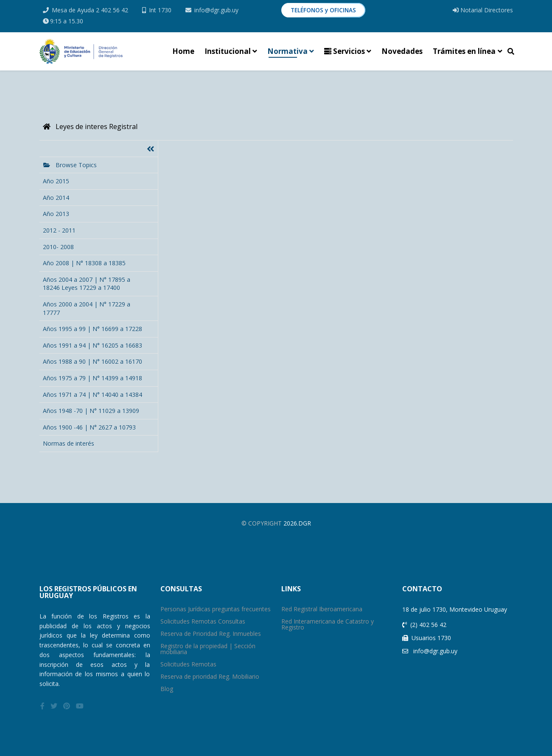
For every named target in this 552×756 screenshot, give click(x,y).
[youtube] (80, 706)
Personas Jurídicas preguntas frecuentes (216, 609)
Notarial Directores (483, 10)
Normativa (287, 51)
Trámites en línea (464, 51)
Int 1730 (160, 10)
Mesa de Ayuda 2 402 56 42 (90, 10)
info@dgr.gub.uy (216, 10)
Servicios (345, 51)
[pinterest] (67, 706)
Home (183, 51)
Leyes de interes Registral (90, 126)
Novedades (402, 51)
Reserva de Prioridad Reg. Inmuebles (211, 634)
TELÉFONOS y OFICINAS (323, 10)
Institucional (228, 51)
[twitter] (54, 706)
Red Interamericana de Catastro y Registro (328, 624)
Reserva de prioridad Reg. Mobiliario (210, 676)
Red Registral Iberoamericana (322, 609)
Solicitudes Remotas (188, 664)
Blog (167, 689)
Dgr (305, 523)
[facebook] (42, 706)
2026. (291, 523)
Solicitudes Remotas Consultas (203, 621)
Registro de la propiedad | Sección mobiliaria (208, 649)
